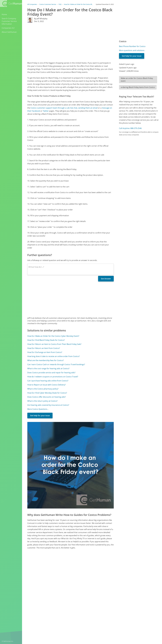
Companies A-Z (8, 28)
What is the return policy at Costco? (42, 401)
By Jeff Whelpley (41, 19)
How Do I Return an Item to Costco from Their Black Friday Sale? (54, 344)
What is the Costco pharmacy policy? (43, 389)
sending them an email (88, 108)
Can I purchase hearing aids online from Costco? (48, 381)
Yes (96, 601)
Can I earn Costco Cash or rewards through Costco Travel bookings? (56, 364)
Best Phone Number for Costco (132, 46)
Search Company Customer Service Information (9, 21)
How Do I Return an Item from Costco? (44, 348)
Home (4, 14)
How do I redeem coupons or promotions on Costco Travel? (53, 377)
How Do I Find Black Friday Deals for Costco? (46, 340)
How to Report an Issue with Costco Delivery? (46, 385)
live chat (74, 108)
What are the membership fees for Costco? (46, 360)
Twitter (46, 111)
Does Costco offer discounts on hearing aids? (47, 397)
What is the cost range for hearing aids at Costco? (48, 368)
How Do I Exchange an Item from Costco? (45, 352)
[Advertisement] (71, 42)
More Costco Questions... (38, 409)
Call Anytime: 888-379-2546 (130, 128)
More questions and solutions (132, 50)
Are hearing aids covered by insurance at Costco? (48, 405)
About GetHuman (9, 32)
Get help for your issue (40, 416)
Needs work (105, 601)
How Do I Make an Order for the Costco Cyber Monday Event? (53, 336)
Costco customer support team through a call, (50, 108)
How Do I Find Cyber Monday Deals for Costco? (47, 393)
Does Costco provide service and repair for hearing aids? (51, 373)
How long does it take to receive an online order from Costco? (53, 356)
